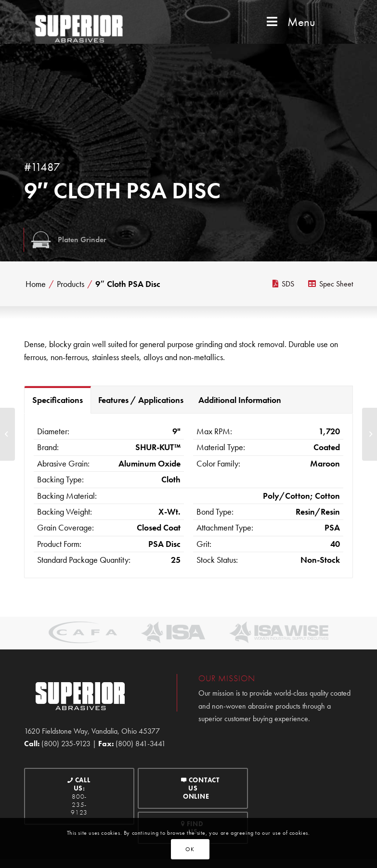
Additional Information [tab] (240, 400)
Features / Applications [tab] (141, 400)
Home (36, 284)
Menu (290, 22)
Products (71, 284)
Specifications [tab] (58, 400)
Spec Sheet (331, 284)
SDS (283, 284)
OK (190, 849)
